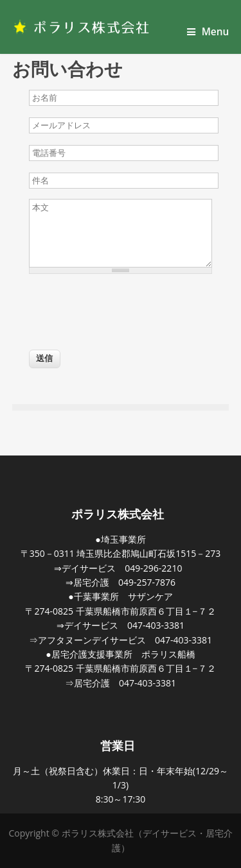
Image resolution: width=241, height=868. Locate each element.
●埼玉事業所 (120, 539)
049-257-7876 (147, 582)
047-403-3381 (156, 625)
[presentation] (127, 308)
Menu (208, 32)
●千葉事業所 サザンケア (120, 596)
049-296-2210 (153, 568)
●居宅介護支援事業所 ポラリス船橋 (120, 654)
